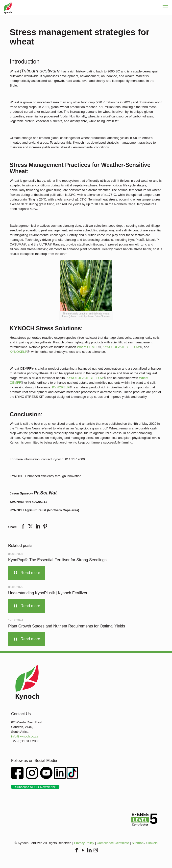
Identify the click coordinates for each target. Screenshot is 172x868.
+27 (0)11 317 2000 (25, 741)
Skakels (152, 843)
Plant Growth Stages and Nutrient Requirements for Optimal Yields (67, 626)
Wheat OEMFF (88, 347)
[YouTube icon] (83, 851)
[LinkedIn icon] (89, 851)
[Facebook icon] (76, 851)
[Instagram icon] (96, 851)
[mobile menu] (165, 7)
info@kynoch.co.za (25, 736)
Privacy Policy (84, 843)
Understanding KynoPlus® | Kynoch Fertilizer (48, 593)
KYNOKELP (18, 352)
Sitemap (138, 843)
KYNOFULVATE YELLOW (121, 347)
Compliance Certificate (113, 843)
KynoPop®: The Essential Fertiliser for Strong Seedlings (57, 560)
